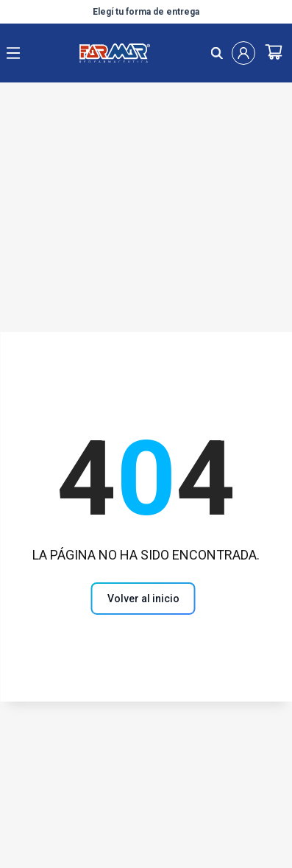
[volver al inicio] (143, 599)
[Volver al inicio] (146, 598)
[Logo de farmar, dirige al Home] (115, 53)
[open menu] (13, 53)
